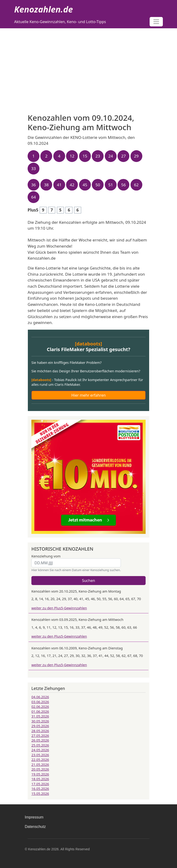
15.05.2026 (40, 793)
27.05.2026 (40, 735)
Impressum (34, 817)
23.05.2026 (40, 755)
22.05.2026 (40, 760)
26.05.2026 (40, 740)
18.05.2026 (40, 779)
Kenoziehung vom (46, 556)
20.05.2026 (40, 769)
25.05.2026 (40, 745)
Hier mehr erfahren (88, 395)
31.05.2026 (40, 716)
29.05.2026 (40, 726)
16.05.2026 (40, 789)
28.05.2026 (40, 731)
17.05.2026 (40, 784)
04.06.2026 (40, 697)
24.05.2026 (40, 750)
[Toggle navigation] (156, 22)
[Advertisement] (88, 64)
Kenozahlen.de (44, 9)
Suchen (88, 581)
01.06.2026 (40, 711)
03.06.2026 (40, 702)
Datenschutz (35, 827)
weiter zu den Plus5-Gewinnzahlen (59, 608)
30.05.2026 (40, 721)
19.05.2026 (40, 774)
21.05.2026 (40, 764)
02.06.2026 (40, 706)
